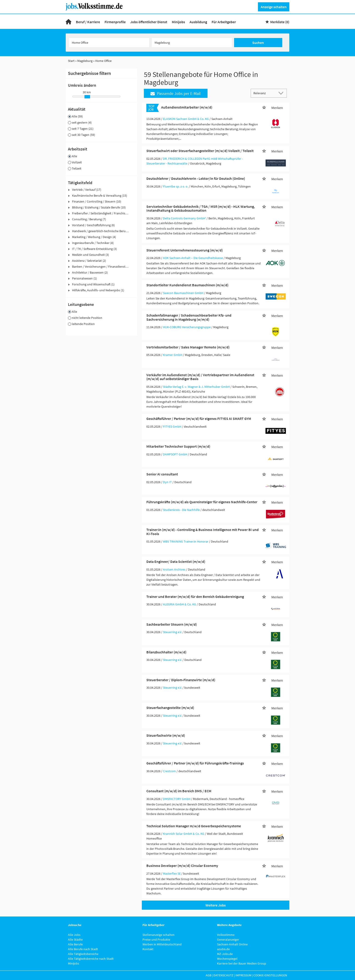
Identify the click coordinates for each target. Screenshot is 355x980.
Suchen (258, 43)
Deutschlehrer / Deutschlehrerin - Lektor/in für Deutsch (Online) (196, 178)
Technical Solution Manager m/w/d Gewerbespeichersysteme (194, 826)
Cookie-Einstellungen (270, 975)
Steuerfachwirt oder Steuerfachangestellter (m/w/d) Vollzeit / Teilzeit (200, 151)
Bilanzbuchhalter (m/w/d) (166, 652)
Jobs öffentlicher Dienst (149, 22)
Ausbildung (198, 22)
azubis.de (223, 949)
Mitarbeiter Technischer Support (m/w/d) (178, 446)
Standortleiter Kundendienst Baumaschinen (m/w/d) (187, 285)
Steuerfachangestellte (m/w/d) (170, 708)
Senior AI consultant (162, 474)
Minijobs (178, 22)
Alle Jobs (74, 935)
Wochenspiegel (227, 959)
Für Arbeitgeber (224, 22)
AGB (209, 975)
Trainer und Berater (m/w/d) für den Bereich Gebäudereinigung (195, 597)
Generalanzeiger (228, 939)
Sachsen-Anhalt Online (232, 944)
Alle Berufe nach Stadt (83, 949)
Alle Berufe (75, 944)
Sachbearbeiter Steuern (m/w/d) (172, 624)
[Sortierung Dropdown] (282, 93)
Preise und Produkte (156, 939)
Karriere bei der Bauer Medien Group (242, 963)
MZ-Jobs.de (225, 954)
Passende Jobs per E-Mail (176, 93)
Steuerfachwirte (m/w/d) (166, 735)
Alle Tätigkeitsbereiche (83, 954)
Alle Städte (75, 939)
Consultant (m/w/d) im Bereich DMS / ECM (179, 791)
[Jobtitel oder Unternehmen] (109, 43)
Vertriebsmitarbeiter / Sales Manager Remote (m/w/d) (188, 347)
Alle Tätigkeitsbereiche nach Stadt (91, 959)
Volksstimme (226, 935)
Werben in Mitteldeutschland (162, 944)
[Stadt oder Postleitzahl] (192, 43)
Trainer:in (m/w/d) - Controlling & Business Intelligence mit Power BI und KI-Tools (202, 532)
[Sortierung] (264, 93)
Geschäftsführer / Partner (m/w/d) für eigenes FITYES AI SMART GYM (199, 419)
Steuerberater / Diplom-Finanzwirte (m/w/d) (181, 680)
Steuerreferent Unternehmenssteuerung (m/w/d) (185, 250)
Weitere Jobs (216, 905)
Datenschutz (223, 975)
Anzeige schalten (274, 7)
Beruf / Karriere (88, 22)
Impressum (243, 975)
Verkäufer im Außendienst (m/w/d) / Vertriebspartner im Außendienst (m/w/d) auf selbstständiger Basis (200, 377)
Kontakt (148, 949)
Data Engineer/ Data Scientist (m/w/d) (176, 561)
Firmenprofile (115, 22)
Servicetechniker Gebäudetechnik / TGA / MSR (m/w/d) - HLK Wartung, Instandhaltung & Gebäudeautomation (201, 208)
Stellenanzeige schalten (159, 935)
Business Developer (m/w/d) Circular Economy (182, 866)
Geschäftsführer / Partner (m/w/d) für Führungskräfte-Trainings (195, 763)
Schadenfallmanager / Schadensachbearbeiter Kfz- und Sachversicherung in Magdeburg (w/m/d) (189, 317)
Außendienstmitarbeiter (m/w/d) (187, 107)
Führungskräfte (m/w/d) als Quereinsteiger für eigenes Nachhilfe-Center (202, 502)
